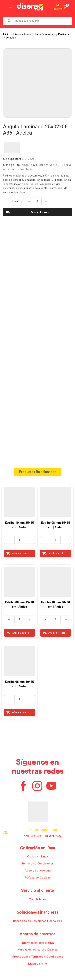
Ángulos (11, 38)
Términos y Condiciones (37, 864)
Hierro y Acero (22, 34)
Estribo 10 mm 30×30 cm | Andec (56, 605)
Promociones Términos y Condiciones (38, 957)
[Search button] (9, 21)
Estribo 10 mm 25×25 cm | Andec (19, 525)
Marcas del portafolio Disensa (37, 950)
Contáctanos (38, 899)
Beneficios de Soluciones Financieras (37, 921)
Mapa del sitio (37, 964)
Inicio (6, 34)
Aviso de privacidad (38, 871)
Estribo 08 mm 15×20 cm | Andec (19, 605)
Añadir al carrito (40, 212)
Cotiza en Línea (38, 857)
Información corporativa (38, 943)
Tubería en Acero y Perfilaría (52, 34)
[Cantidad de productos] (38, 201)
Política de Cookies (38, 878)
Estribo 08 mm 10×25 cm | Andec (19, 684)
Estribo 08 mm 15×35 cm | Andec (56, 525)
